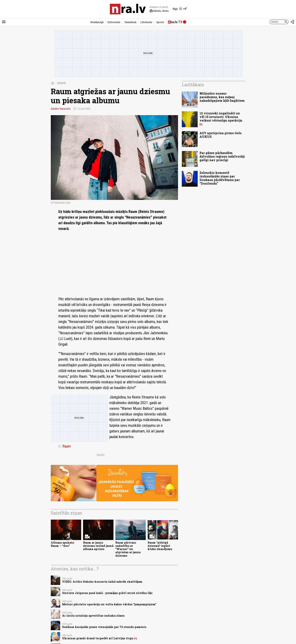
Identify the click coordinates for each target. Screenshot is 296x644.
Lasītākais (193, 85)
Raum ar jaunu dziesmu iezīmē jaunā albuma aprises (98, 546)
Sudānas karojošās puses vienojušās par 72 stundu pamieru (104, 627)
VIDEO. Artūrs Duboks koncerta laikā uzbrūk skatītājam (102, 582)
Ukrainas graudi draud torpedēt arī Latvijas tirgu (98, 638)
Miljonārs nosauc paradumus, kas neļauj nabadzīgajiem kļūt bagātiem (222, 97)
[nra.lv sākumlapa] (128, 9)
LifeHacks (146, 22)
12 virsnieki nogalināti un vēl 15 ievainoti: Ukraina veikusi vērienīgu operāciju (221, 117)
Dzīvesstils (114, 22)
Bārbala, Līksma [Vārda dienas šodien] (159, 11)
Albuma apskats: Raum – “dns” (63, 544)
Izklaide (61, 83)
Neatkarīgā (97, 22)
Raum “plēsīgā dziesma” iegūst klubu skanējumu (160, 546)
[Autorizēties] (292, 22)
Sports (160, 22)
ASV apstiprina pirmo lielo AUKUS (221, 135)
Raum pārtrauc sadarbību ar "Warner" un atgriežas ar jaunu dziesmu (128, 549)
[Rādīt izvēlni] (4, 22)
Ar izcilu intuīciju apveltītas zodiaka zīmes (93, 616)
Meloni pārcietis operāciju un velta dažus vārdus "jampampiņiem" (109, 604)
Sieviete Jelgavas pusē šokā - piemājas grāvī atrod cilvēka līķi (107, 593)
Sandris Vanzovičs (61, 109)
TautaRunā (130, 22)
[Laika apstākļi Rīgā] (180, 9)
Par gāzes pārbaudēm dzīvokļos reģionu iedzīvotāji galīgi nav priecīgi (222, 156)
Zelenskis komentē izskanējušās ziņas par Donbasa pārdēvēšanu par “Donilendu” (220, 178)
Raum (65, 446)
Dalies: (101, 455)
